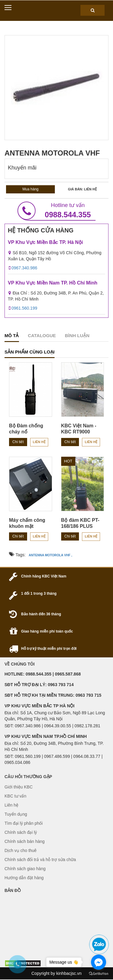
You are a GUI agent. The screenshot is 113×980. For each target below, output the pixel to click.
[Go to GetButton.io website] (99, 974)
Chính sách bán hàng (25, 841)
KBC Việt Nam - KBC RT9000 (79, 429)
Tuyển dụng (16, 814)
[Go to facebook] (99, 962)
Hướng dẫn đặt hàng (24, 878)
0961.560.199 (24, 308)
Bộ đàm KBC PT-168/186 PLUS (80, 523)
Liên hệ (39, 442)
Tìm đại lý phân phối (24, 823)
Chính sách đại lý (21, 832)
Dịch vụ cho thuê (20, 850)
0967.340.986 (24, 268)
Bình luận (77, 335)
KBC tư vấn (15, 796)
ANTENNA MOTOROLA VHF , (50, 555)
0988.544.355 (56, 211)
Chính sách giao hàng (25, 869)
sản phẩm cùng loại (30, 352)
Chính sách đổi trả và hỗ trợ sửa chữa (40, 860)
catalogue (42, 335)
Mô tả (12, 335)
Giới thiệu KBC (19, 787)
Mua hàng (30, 189)
